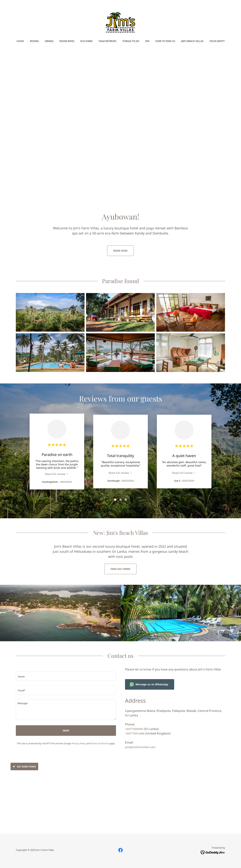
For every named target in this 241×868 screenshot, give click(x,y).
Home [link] (20, 41)
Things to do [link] (131, 41)
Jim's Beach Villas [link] (192, 41)
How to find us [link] (165, 41)
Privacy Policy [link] (79, 743)
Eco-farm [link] (86, 41)
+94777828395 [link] (134, 729)
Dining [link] (49, 41)
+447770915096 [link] (135, 733)
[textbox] (66, 676)
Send (66, 731)
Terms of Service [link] (100, 743)
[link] (120, 22)
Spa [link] (147, 41)
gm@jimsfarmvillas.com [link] (140, 747)
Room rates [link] (67, 41)
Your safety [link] (217, 41)
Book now (120, 251)
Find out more (120, 569)
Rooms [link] (34, 41)
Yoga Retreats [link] (107, 41)
